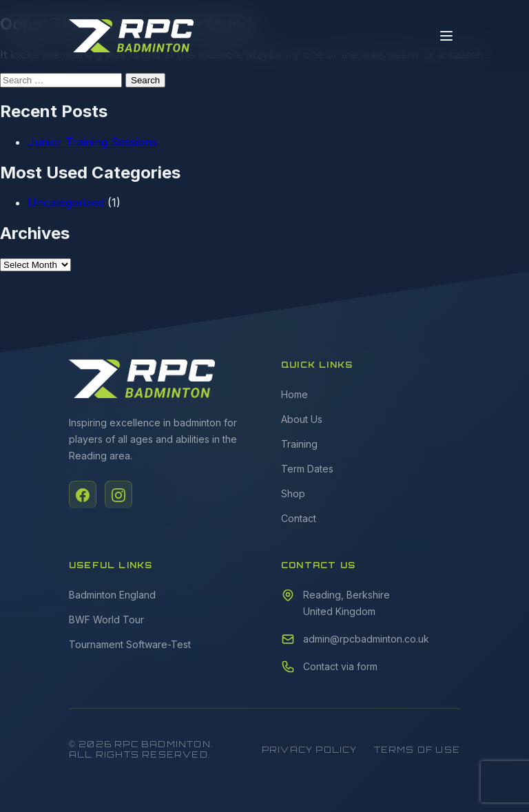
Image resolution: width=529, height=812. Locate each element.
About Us (302, 419)
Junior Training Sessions (92, 142)
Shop (293, 493)
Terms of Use (417, 750)
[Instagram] (118, 495)
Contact (299, 518)
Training (299, 444)
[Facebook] (83, 495)
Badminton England (112, 595)
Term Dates (307, 469)
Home (294, 394)
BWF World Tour (106, 620)
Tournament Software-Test (130, 644)
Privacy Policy (310, 750)
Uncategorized (66, 202)
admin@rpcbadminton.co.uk (366, 639)
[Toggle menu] (446, 36)
